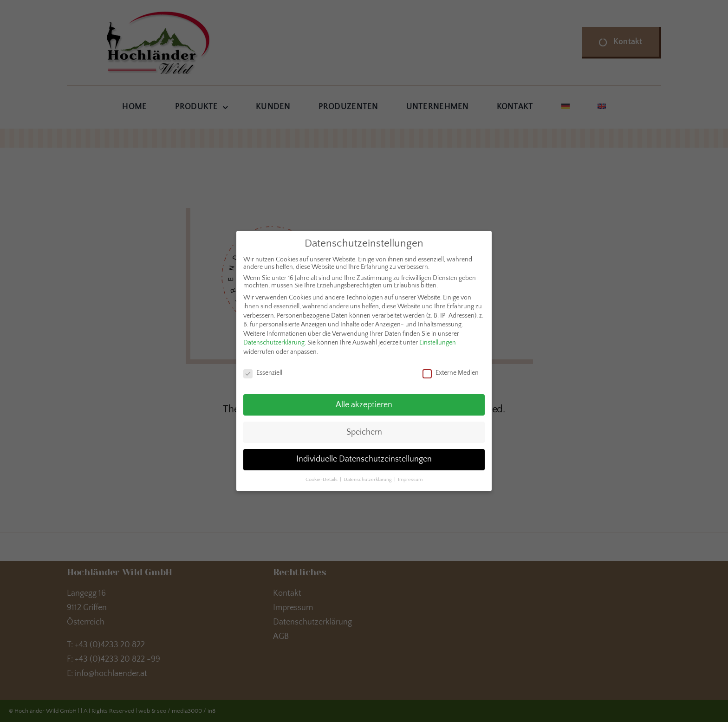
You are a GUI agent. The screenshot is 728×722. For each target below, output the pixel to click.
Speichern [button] (364, 429)
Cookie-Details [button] (322, 477)
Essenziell (263, 370)
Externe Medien (451, 370)
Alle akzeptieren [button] (364, 402)
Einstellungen (438, 340)
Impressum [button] (410, 477)
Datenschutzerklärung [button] (368, 477)
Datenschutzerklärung (274, 340)
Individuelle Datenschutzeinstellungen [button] (364, 457)
